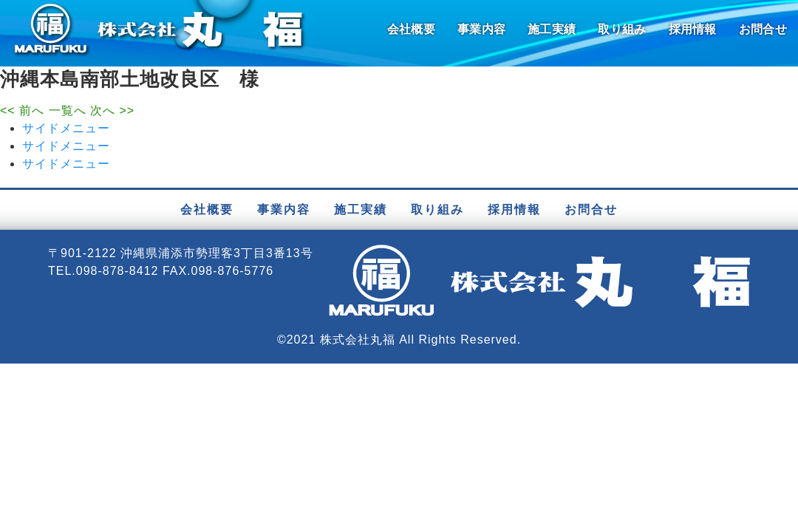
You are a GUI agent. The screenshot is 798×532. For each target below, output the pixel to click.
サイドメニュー (66, 128)
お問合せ (763, 29)
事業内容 (481, 29)
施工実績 (552, 29)
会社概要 (411, 29)
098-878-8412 (117, 271)
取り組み (622, 29)
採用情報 (693, 29)
